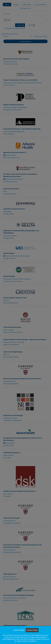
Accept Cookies (32, 630)
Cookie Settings (19, 630)
